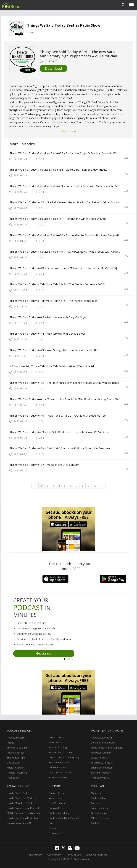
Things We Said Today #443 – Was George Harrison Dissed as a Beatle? (54, 350)
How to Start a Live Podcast (22, 798)
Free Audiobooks (58, 777)
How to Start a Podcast (19, 793)
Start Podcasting (58, 747)
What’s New (55, 798)
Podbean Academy (59, 813)
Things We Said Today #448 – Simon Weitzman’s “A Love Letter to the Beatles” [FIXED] (63, 268)
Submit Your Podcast (102, 768)
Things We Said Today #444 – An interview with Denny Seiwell (47, 334)
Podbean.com (81, 859)
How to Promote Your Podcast (23, 808)
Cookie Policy (54, 855)
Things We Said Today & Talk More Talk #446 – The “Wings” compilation (53, 301)
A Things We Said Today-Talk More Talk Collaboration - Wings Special (52, 366)
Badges (53, 823)
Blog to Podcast (99, 758)
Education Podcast (59, 762)
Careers (95, 803)
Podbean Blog (98, 798)
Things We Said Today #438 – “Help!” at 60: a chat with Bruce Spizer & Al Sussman (60, 448)
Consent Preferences (97, 855)
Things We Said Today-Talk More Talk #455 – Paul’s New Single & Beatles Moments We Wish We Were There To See (66, 153)
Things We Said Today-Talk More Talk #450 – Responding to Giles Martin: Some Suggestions (66, 235)
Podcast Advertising (102, 738)
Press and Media (100, 808)
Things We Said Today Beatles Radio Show (64, 25)
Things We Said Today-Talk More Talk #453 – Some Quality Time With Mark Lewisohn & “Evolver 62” (66, 186)
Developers (55, 833)
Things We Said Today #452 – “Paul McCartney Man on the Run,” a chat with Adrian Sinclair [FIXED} (66, 202)
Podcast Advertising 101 (20, 823)
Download (53, 68)
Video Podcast (57, 742)
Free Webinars (57, 803)
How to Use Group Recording (23, 818)
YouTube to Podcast (102, 763)
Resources (55, 828)
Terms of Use (74, 855)
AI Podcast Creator (101, 753)
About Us (96, 793)
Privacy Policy (35, 855)
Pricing (10, 743)
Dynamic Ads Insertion (103, 743)
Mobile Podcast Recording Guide (24, 813)
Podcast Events (57, 808)
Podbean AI (13, 778)
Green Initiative (99, 813)
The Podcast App (16, 758)
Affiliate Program (100, 818)
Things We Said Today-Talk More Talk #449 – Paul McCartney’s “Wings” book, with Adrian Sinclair (66, 252)
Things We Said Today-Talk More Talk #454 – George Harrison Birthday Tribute (58, 170)
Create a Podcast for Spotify (64, 757)
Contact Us (97, 823)
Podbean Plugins (100, 778)
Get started (44, 653)
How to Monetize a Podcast (22, 803)
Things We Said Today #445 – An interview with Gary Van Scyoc (48, 317)
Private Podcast (15, 753)
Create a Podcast (58, 737)
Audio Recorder (15, 768)
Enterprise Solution (17, 748)
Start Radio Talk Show (61, 752)
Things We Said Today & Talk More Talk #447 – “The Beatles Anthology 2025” (57, 284)
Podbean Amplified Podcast (64, 818)
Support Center (57, 793)
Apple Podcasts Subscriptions (107, 748)
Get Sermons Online (60, 772)
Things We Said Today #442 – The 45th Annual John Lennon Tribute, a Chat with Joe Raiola (64, 383)
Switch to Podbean (101, 773)
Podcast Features (16, 738)
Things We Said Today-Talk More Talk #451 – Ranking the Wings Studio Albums (58, 219)
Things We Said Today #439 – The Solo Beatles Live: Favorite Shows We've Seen (59, 432)
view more (68, 131)
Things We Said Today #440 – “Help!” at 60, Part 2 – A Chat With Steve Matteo (58, 416)
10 (95, 486)
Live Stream (13, 763)
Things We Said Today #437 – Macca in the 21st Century (44, 465)
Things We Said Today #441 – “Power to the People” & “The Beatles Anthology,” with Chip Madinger (66, 399)
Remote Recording (17, 773)
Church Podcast (57, 767)
